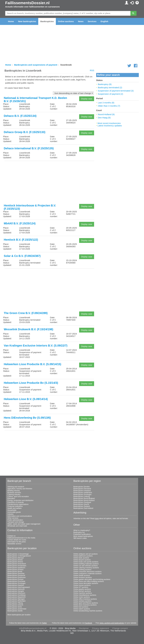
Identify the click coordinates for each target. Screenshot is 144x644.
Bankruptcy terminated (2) (110, 87)
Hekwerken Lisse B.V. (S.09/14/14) (26, 399)
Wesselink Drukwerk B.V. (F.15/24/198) (28, 329)
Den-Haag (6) (104, 118)
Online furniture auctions (83, 577)
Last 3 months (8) (106, 103)
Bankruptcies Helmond (16, 589)
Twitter (44, 623)
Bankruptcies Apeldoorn (16, 568)
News (81, 21)
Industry (10, 514)
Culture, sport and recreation (18, 497)
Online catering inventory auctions (86, 568)
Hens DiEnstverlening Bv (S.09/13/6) (27, 418)
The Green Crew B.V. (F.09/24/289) (26, 313)
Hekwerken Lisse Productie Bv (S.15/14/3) (31, 383)
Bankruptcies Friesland (82, 491)
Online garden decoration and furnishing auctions (92, 579)
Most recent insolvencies (109, 123)
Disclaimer (84, 628)
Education (11, 498)
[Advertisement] (49, 183)
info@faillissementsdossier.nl (33, 628)
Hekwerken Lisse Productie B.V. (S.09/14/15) (32, 364)
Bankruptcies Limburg (82, 497)
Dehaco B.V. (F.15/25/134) (20, 116)
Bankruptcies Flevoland (82, 489)
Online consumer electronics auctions (87, 572)
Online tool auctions (81, 607)
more (97, 519)
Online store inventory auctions (85, 605)
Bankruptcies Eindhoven (17, 577)
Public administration (15, 520)
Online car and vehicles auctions (86, 566)
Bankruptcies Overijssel (82, 502)
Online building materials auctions (86, 564)
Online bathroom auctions (83, 556)
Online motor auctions (82, 597)
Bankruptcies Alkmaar (16, 558)
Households (12, 510)
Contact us (11, 536)
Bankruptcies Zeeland (82, 506)
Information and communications (20, 516)
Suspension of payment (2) (110, 94)
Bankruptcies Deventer (16, 574)
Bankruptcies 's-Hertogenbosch (19, 556)
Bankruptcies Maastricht (16, 597)
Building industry (14, 491)
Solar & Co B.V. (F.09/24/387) (22, 256)
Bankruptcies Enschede (16, 581)
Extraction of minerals (16, 502)
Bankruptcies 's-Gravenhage (18, 554)
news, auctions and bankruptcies (112, 623)
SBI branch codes (80, 538)
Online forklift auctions (82, 576)
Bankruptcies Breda (15, 572)
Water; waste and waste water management (24, 524)
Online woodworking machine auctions (88, 611)
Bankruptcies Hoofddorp (17, 595)
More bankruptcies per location (19, 615)
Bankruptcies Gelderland (83, 493)
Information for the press (17, 542)
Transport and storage (16, 522)
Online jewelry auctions (82, 589)
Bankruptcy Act (79, 532)
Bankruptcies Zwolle (15, 611)
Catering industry (14, 495)
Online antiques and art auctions (85, 554)
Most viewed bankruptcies (83, 536)
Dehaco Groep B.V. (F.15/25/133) (25, 132)
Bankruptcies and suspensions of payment (36, 65)
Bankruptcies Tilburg (15, 603)
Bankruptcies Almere (15, 562)
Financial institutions (15, 506)
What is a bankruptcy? (82, 530)
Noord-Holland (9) (106, 114)
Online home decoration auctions (86, 583)
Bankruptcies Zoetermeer (17, 609)
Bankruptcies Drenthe (81, 487)
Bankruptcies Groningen (82, 495)
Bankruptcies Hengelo (16, 591)
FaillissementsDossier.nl (27, 3)
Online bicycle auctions (82, 560)
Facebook (88, 623)
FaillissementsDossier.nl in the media (21, 538)
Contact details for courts (17, 540)
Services (92, 21)
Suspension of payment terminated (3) (116, 91)
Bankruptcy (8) (105, 84)
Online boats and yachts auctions (86, 562)
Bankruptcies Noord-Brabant (84, 498)
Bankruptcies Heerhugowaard (19, 587)
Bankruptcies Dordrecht (16, 576)
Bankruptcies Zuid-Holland (83, 508)
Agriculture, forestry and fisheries (20, 489)
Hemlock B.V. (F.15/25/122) (21, 240)
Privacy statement (100, 628)
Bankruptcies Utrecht (81, 504)
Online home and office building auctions (89, 581)
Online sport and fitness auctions (86, 603)
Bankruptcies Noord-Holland (84, 500)
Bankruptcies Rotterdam (17, 601)
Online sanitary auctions (82, 601)
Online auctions (66, 21)
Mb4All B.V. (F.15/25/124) (20, 223)
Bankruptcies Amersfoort (17, 564)
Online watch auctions (82, 609)
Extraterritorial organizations (18, 504)
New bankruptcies (27, 21)
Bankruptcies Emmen (15, 579)
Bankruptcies (47, 21)
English (104, 21)
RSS (92, 70)
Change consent (120, 628)
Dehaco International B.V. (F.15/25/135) (29, 148)
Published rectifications (82, 534)
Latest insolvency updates (110, 126)
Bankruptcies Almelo (15, 560)
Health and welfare (14, 508)
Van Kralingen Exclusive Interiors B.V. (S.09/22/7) (36, 346)
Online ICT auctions (81, 587)
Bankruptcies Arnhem (15, 570)
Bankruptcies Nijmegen (16, 599)
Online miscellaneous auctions (85, 595)
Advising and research (16, 487)
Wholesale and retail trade (17, 526)
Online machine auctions (83, 593)
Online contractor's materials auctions (87, 574)
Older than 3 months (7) (109, 106)
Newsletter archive (14, 544)
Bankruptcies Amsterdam (17, 566)
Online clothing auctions (82, 570)
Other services (13, 518)
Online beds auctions (81, 558)
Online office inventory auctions (85, 599)
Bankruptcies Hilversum (16, 593)
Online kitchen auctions (82, 591)
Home (11, 21)
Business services (14, 493)
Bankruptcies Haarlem (16, 585)
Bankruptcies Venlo (15, 607)
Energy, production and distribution (20, 500)
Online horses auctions (82, 585)
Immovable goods (14, 512)
